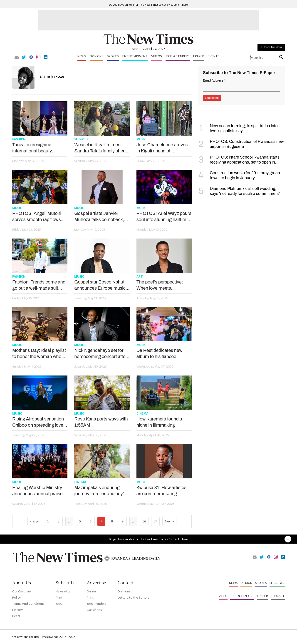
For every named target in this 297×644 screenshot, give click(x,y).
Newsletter (64, 591)
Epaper (199, 56)
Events (214, 56)
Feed (16, 616)
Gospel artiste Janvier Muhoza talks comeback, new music (99, 217)
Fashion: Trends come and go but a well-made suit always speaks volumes (39, 285)
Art (140, 276)
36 (144, 521)
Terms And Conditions (28, 604)
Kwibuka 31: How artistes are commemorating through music (162, 491)
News (82, 56)
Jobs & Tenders (178, 56)
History (17, 610)
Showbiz (81, 139)
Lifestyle (277, 583)
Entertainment (135, 56)
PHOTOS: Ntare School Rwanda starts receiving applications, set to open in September (239, 162)
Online (91, 591)
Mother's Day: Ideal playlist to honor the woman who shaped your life (39, 354)
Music (141, 139)
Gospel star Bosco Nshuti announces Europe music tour (100, 285)
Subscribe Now (271, 47)
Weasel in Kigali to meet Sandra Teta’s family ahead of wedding (101, 148)
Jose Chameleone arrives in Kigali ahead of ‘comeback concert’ (162, 148)
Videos (157, 56)
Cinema (142, 413)
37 (155, 521)
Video (223, 596)
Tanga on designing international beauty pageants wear (32, 148)
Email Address (214, 80)
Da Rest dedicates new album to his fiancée (160, 353)
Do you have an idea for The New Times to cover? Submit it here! (149, 5)
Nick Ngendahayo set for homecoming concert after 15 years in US (101, 354)
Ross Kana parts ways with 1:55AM (101, 422)
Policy (16, 597)
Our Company (22, 591)
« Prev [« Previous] (34, 521)
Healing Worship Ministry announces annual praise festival (37, 491)
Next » (169, 521)
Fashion (19, 139)
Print (59, 597)
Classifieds (94, 610)
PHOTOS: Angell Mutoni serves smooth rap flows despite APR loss (37, 217)
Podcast (278, 596)
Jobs (59, 604)
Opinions (97, 56)
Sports (113, 56)
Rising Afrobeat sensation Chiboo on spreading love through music (38, 422)
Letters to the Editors (134, 597)
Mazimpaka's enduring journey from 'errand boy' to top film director (101, 491)
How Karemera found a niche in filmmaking (159, 422)
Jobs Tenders (97, 604)
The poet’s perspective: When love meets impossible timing (160, 285)
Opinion (246, 583)
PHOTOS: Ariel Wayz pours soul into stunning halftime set (164, 217)
